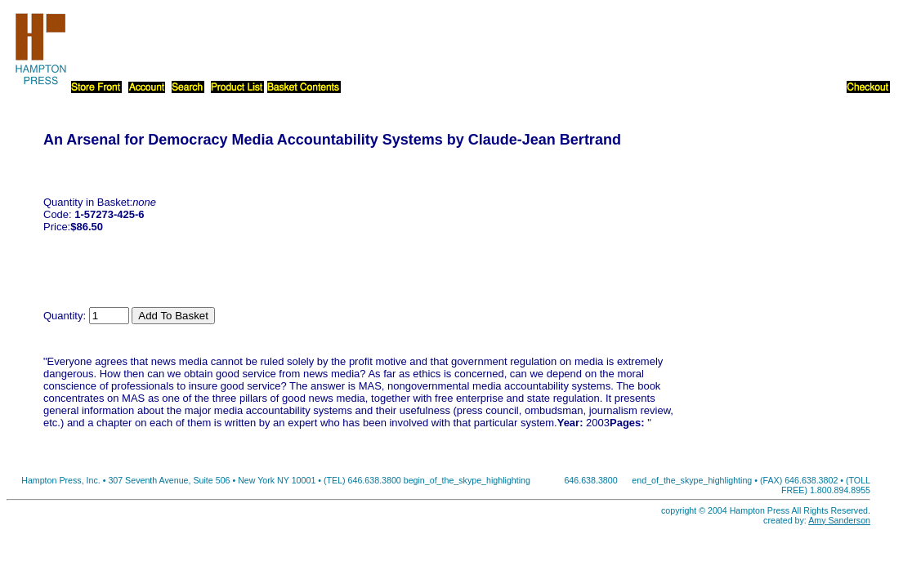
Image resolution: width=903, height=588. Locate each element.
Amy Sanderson (839, 520)
